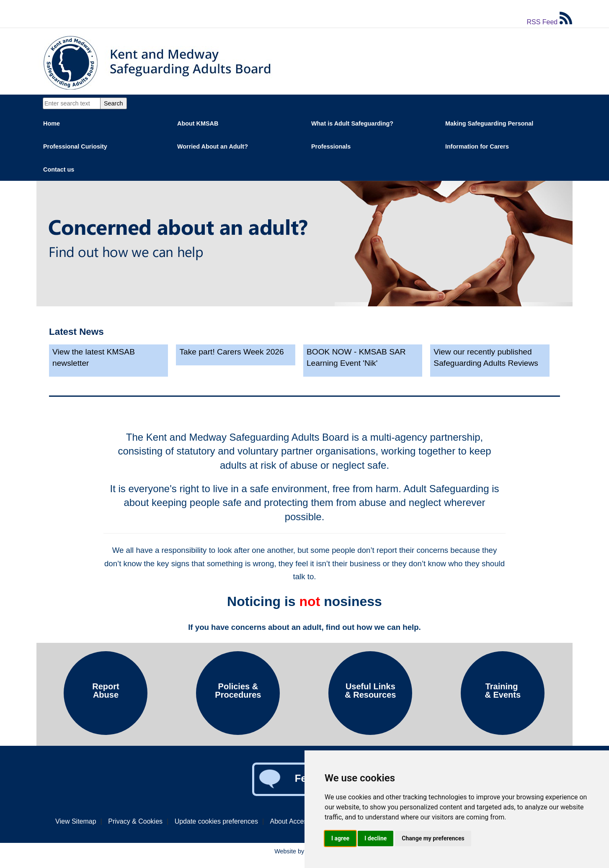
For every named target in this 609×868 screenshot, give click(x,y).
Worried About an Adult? (213, 146)
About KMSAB (198, 123)
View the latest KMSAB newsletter (94, 357)
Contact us (59, 169)
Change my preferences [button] (433, 838)
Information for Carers (477, 146)
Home (52, 123)
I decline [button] (375, 838)
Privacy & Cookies (135, 821)
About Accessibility (298, 821)
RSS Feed (549, 22)
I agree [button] (340, 838)
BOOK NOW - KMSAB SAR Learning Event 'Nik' (356, 357)
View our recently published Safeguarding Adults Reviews (486, 357)
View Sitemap (76, 821)
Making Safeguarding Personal (489, 123)
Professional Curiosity (75, 146)
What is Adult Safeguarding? (352, 123)
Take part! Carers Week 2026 (231, 352)
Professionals (331, 146)
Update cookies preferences (216, 821)
